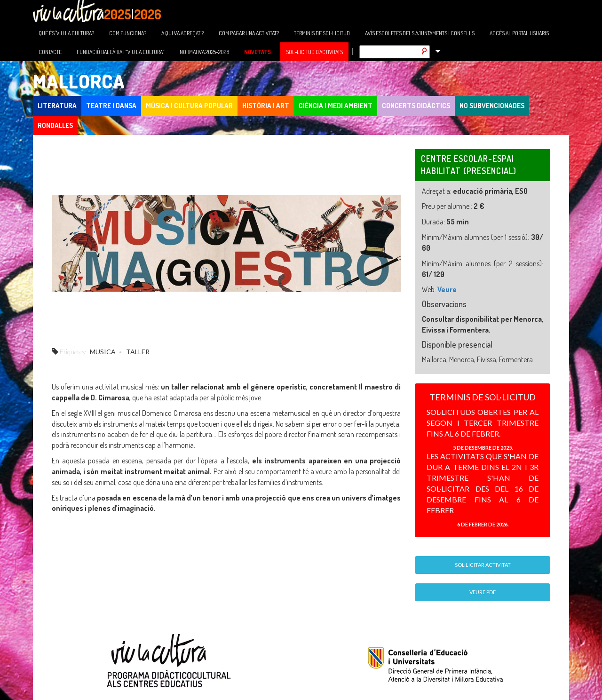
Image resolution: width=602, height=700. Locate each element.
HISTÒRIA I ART (266, 106)
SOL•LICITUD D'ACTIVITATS (314, 52)
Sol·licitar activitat (483, 565)
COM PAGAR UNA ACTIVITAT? (249, 33)
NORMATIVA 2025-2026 (204, 52)
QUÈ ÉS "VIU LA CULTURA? (66, 33)
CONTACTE (50, 52)
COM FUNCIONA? (128, 33)
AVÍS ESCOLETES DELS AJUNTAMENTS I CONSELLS (420, 33)
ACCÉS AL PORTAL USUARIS (519, 33)
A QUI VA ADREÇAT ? (182, 33)
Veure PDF (483, 592)
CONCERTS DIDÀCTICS (416, 106)
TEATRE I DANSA (111, 106)
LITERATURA (57, 106)
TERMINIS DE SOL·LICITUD (322, 33)
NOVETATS (257, 52)
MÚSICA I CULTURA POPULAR (189, 106)
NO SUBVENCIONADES (492, 106)
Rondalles (55, 125)
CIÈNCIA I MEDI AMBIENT (336, 106)
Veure (447, 289)
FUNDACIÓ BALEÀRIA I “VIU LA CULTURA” (121, 52)
